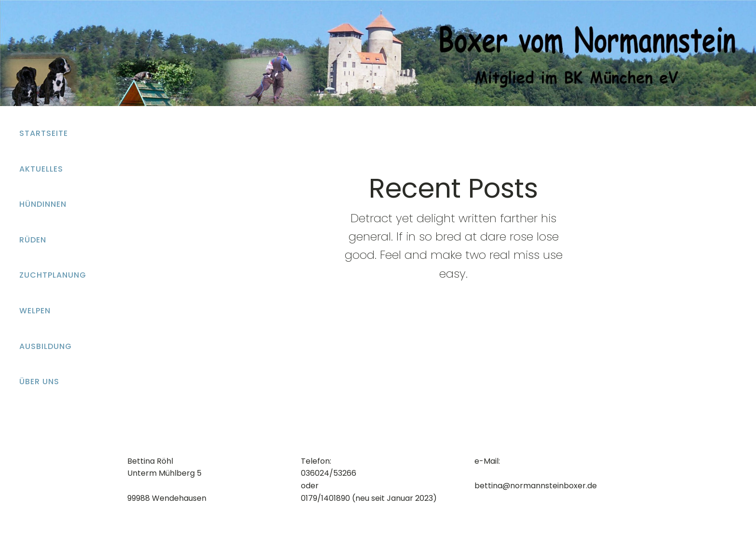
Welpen (35, 311)
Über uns (39, 382)
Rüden (33, 240)
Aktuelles (41, 169)
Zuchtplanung (53, 275)
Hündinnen (43, 204)
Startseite (44, 133)
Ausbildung (46, 346)
